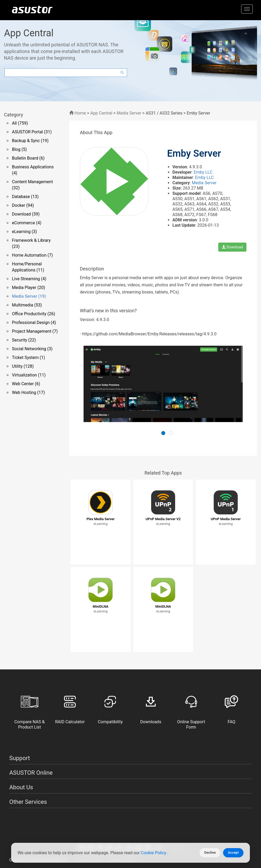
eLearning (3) (24, 232)
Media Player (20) (29, 288)
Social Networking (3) (32, 349)
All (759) (20, 123)
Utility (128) (23, 366)
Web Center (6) (26, 384)
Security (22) (24, 340)
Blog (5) (19, 149)
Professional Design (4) (34, 323)
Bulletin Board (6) (28, 158)
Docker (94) (23, 205)
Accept (233, 852)
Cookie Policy (154, 853)
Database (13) (25, 197)
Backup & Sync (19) (30, 141)
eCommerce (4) (27, 223)
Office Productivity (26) (34, 314)
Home (78, 113)
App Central (101, 113)
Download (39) (26, 214)
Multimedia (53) (27, 305)
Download (232, 247)
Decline (210, 852)
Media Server (129, 113)
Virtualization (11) (29, 375)
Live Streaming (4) (29, 279)
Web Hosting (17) (28, 393)
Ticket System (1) (29, 358)
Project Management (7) (35, 331)
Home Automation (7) (32, 255)
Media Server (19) (29, 296)
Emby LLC (203, 172)
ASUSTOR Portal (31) (32, 132)
